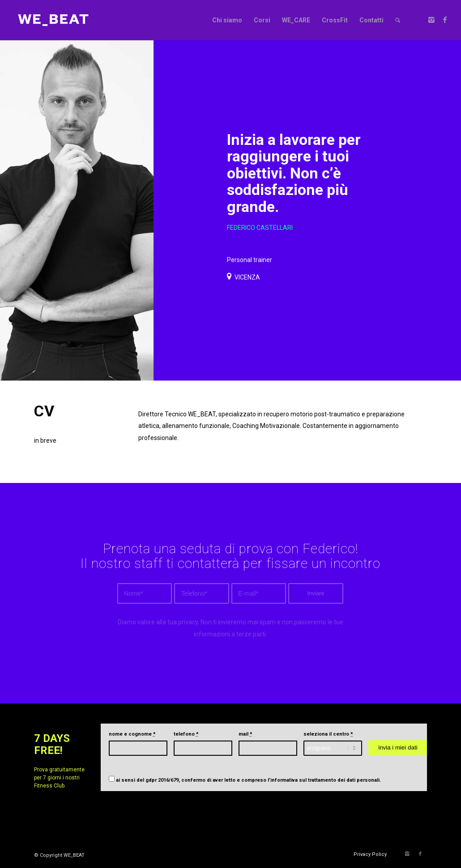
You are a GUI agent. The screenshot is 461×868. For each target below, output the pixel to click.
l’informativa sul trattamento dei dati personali (324, 780)
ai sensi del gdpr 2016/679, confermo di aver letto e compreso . (248, 780)
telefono (186, 734)
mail (245, 734)
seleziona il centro (328, 734)
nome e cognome (132, 734)
